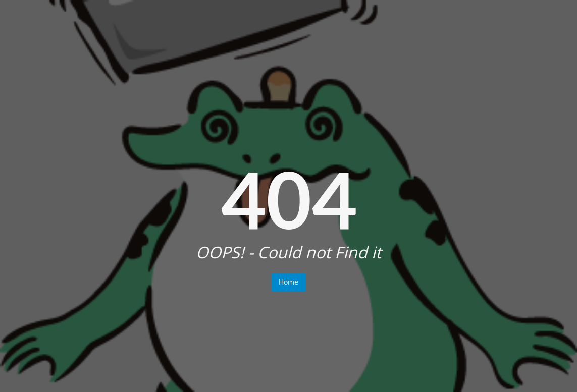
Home (288, 282)
